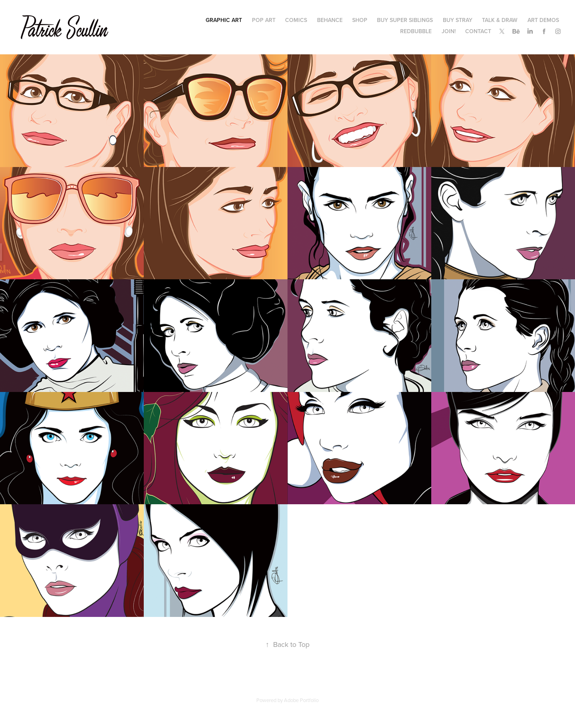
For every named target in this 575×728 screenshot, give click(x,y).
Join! (449, 31)
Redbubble (416, 31)
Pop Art (264, 20)
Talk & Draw (500, 20)
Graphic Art (224, 20)
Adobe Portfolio (301, 700)
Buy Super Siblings (405, 20)
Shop (360, 20)
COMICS (296, 20)
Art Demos (543, 20)
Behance (330, 20)
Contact (478, 31)
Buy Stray (458, 20)
